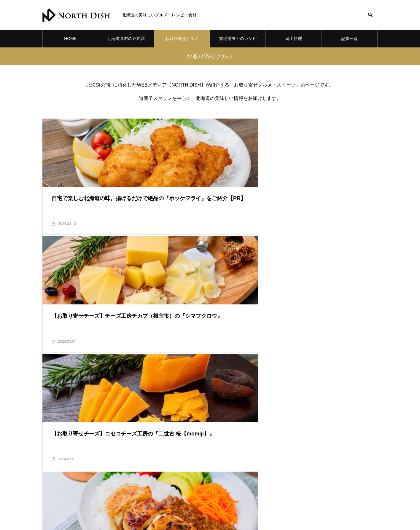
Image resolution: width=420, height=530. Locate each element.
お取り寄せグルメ (182, 39)
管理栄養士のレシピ (238, 39)
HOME (70, 39)
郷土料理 (294, 39)
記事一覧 (349, 39)
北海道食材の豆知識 (126, 39)
